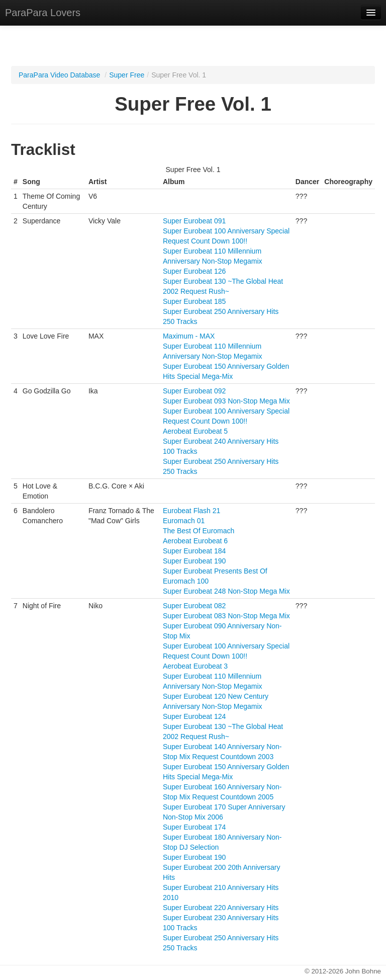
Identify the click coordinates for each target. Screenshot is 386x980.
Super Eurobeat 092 (194, 391)
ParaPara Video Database (59, 75)
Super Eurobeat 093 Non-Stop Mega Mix (226, 401)
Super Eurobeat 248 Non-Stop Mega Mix (226, 591)
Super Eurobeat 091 (194, 221)
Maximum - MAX (189, 336)
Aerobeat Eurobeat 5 (195, 431)
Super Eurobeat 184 (194, 551)
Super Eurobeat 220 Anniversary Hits (221, 908)
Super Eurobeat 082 (194, 606)
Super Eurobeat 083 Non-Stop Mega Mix (226, 616)
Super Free (127, 75)
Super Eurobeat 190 (194, 561)
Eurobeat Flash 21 (191, 511)
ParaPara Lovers (43, 13)
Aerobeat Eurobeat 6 (195, 541)
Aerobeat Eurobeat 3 (195, 666)
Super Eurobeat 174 (194, 827)
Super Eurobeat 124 (194, 716)
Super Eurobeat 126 (194, 271)
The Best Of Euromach (199, 531)
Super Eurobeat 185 (194, 301)
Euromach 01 (184, 521)
